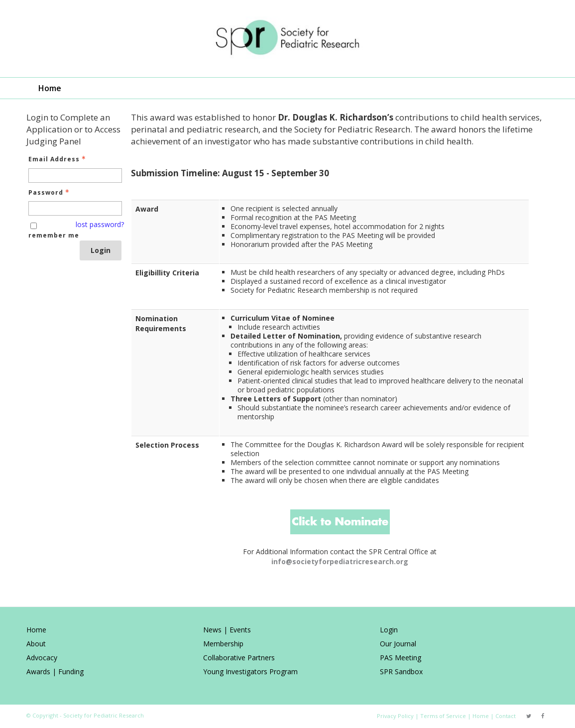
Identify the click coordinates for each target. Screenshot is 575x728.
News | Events (227, 630)
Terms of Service (443, 716)
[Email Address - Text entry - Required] (75, 176)
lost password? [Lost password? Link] (100, 224)
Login (101, 250)
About (36, 644)
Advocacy (42, 658)
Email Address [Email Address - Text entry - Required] (58, 159)
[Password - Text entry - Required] (75, 208)
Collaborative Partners (239, 658)
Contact (506, 716)
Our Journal (398, 644)
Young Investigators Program (250, 671)
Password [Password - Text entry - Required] (50, 192)
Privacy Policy (395, 716)
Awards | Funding (55, 671)
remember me (54, 235)
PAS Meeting (401, 658)
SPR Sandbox (401, 671)
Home (50, 88)
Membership (223, 644)
